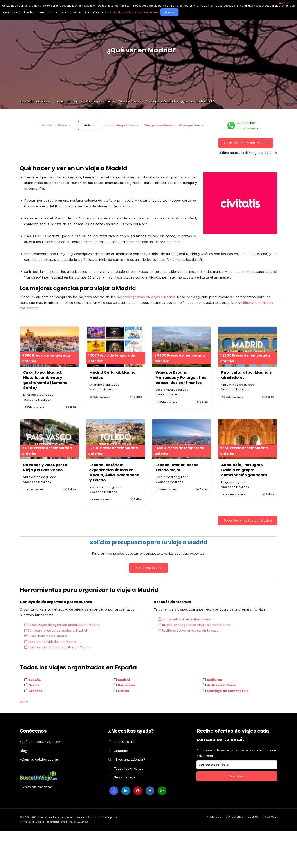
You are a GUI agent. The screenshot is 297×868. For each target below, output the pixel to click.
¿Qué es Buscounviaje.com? (41, 742)
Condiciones (234, 817)
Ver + (24, 702)
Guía (87, 125)
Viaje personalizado (159, 125)
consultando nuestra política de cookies (132, 12)
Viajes (62, 125)
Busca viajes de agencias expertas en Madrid (62, 625)
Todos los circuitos (129, 769)
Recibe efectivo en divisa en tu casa (188, 631)
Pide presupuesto (149, 568)
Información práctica (119, 125)
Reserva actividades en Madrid (50, 642)
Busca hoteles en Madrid (46, 636)
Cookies (253, 817)
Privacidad (214, 817)
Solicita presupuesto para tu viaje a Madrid (149, 542)
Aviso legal (270, 817)
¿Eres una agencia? (129, 760)
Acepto (169, 12)
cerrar (284, 3)
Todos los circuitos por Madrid (248, 521)
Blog (23, 751)
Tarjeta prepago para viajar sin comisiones (194, 625)
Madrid (47, 125)
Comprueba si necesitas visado (185, 619)
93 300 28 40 (124, 742)
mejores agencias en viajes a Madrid (146, 297)
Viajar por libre (189, 125)
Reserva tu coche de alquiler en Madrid (57, 647)
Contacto (121, 751)
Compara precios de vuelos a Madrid (56, 631)
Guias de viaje (125, 777)
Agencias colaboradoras (39, 760)
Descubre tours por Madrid (246, 143)
